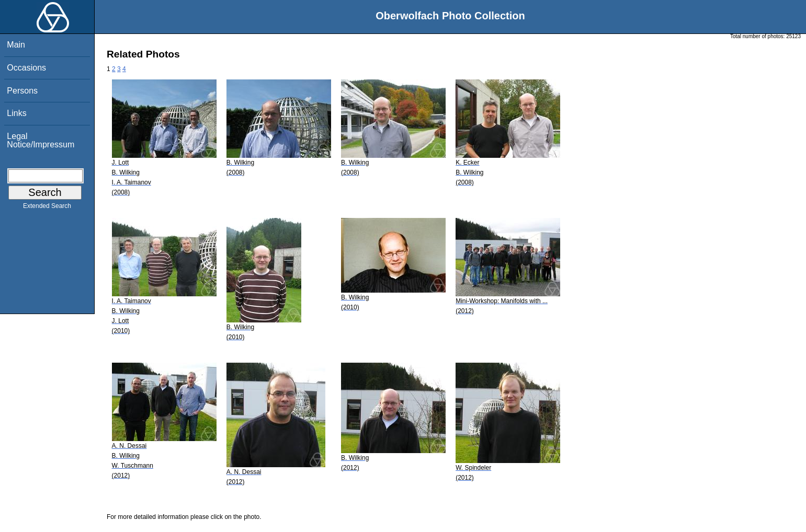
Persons (22, 91)
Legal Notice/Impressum (41, 140)
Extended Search (47, 208)
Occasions (26, 68)
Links (16, 113)
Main (16, 45)
